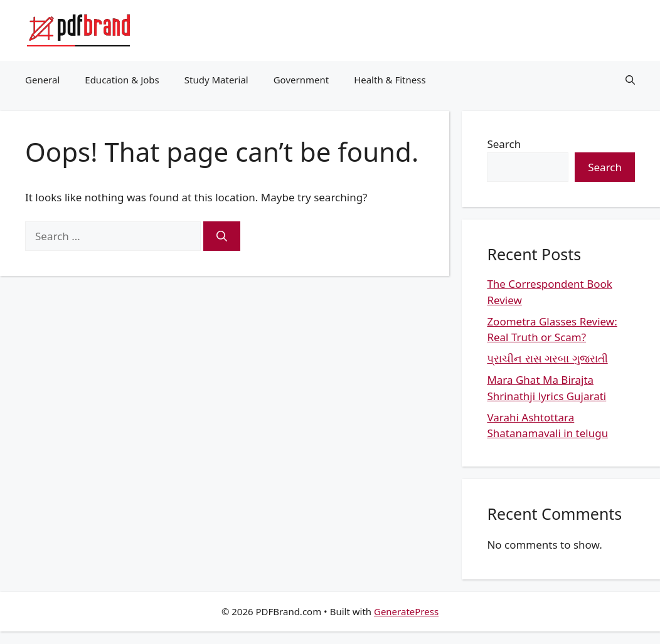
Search (504, 144)
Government (301, 80)
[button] (630, 80)
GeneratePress (406, 611)
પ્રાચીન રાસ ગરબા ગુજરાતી (547, 358)
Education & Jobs (122, 80)
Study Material (216, 80)
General (42, 80)
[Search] (222, 236)
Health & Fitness (390, 80)
